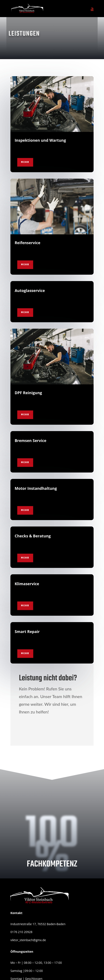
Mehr (25, 162)
